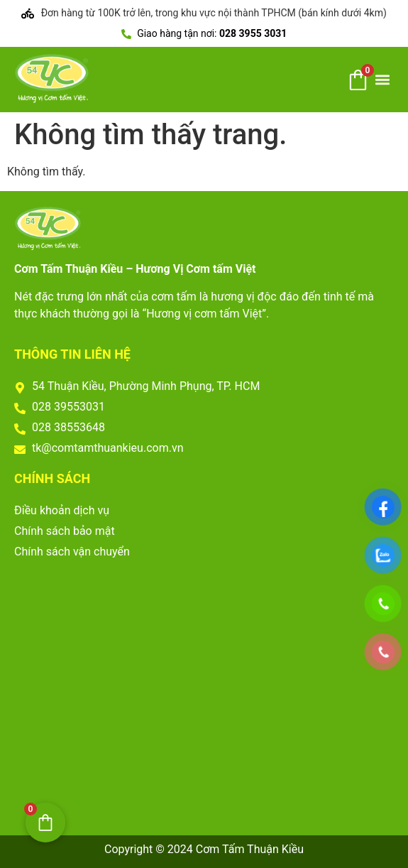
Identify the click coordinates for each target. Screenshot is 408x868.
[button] (382, 80)
